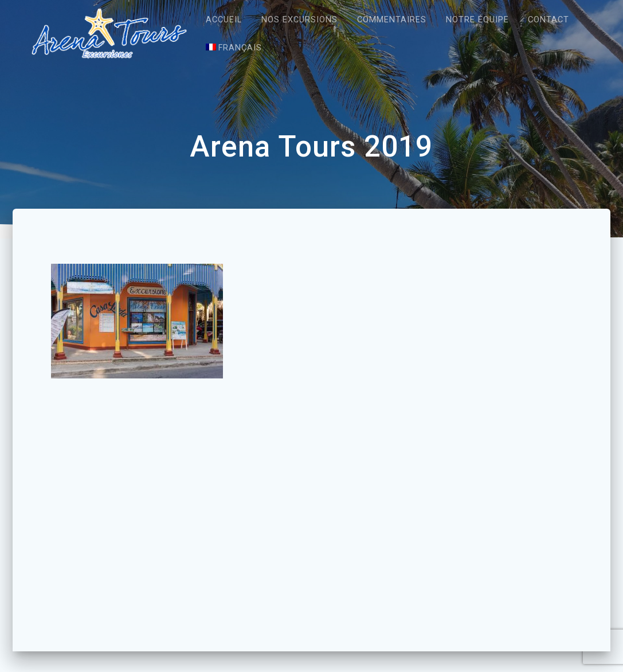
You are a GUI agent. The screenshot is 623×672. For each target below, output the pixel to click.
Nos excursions (299, 20)
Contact (548, 20)
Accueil (224, 20)
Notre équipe (477, 20)
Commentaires (392, 20)
